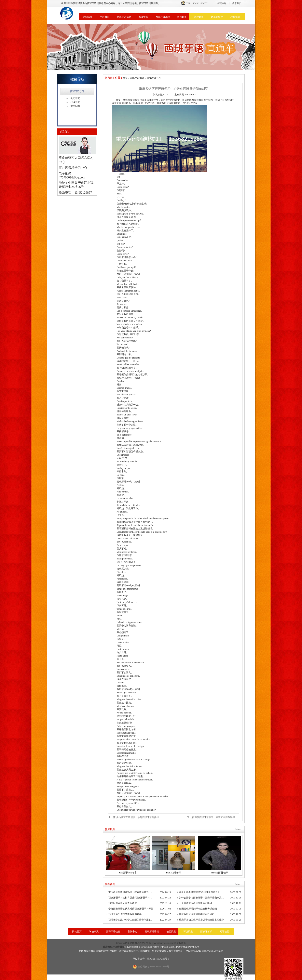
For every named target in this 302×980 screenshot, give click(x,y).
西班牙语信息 (124, 17)
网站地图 (224, 932)
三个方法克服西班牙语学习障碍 (196, 903)
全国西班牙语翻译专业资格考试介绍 (198, 909)
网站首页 (88, 17)
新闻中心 (143, 17)
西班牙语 (145, 951)
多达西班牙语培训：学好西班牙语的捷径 (138, 817)
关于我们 (237, 3)
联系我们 (235, 17)
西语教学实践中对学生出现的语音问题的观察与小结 (131, 920)
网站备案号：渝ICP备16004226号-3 (151, 959)
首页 (125, 78)
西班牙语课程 (163, 17)
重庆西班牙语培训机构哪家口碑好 (197, 914)
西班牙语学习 (77, 91)
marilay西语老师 (219, 873)
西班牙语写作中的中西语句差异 (125, 914)
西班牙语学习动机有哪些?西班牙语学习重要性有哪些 (131, 898)
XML (199, 951)
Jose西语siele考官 (128, 873)
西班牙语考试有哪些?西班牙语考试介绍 (200, 892)
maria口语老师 (174, 873)
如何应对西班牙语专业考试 (123, 903)
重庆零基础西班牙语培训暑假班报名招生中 (201, 920)
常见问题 (73, 106)
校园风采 (182, 17)
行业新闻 (73, 102)
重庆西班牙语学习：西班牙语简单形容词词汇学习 (221, 817)
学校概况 (105, 17)
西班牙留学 (217, 17)
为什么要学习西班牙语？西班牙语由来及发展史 (202, 898)
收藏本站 (222, 3)
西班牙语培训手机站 (213, 951)
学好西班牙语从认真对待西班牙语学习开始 (131, 909)
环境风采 (199, 17)
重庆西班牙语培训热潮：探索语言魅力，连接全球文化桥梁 (131, 892)
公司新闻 (73, 98)
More (238, 829)
